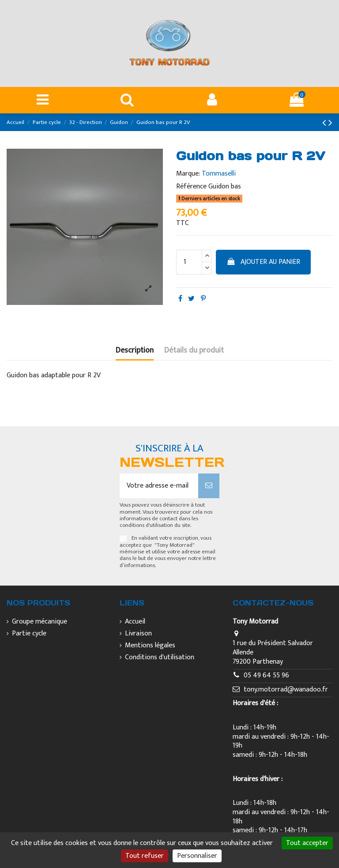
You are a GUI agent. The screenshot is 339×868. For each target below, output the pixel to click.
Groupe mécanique (40, 622)
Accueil (135, 622)
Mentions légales (150, 646)
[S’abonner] (209, 486)
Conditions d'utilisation (160, 658)
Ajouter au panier (264, 262)
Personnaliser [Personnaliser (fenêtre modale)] (197, 856)
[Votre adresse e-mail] (159, 486)
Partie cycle (29, 634)
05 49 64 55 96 (266, 675)
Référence (191, 187)
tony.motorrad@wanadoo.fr (286, 690)
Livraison (138, 634)
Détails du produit (194, 351)
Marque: (188, 174)
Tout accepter (307, 843)
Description (135, 351)
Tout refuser (145, 856)
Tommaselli (219, 174)
